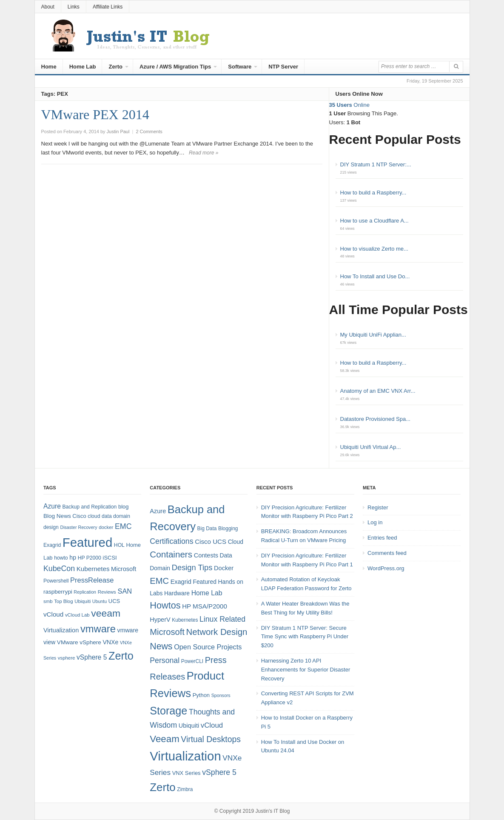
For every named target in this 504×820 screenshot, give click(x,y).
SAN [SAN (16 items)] (125, 591)
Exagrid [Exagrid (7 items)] (181, 582)
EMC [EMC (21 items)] (159, 581)
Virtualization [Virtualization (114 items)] (185, 756)
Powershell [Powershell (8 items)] (56, 581)
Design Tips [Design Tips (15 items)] (192, 567)
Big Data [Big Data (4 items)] (207, 529)
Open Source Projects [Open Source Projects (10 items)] (208, 647)
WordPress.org (386, 568)
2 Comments (149, 131)
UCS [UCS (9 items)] (114, 601)
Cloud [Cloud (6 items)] (236, 542)
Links (74, 7)
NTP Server (283, 67)
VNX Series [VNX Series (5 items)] (187, 773)
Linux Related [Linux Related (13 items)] (222, 619)
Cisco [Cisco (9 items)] (79, 516)
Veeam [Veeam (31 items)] (164, 739)
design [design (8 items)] (51, 527)
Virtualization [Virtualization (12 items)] (61, 630)
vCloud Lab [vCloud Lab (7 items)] (77, 615)
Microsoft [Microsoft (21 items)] (167, 632)
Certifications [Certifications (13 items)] (171, 541)
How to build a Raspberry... (373, 193)
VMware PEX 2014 (95, 114)
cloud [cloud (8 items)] (94, 516)
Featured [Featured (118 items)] (87, 542)
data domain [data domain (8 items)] (116, 516)
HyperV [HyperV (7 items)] (160, 620)
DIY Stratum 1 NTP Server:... (376, 164)
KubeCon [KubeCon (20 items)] (59, 569)
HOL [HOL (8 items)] (119, 545)
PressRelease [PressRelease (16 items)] (92, 580)
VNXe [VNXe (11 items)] (110, 642)
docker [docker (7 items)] (106, 527)
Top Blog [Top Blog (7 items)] (63, 601)
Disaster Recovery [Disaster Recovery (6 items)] (78, 527)
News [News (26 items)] (161, 646)
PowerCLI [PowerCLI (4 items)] (192, 661)
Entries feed (382, 538)
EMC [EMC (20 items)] (123, 526)
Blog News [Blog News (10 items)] (57, 516)
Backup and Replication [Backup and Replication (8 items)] (89, 507)
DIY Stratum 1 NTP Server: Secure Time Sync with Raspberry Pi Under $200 (305, 637)
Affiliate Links (108, 7)
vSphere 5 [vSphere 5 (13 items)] (219, 772)
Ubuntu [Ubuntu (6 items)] (100, 601)
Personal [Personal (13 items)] (165, 660)
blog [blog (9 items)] (123, 507)
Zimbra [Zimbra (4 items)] (185, 789)
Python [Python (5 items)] (201, 695)
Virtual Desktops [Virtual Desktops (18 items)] (211, 739)
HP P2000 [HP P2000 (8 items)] (90, 558)
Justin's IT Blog (273, 811)
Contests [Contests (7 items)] (206, 555)
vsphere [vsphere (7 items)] (67, 658)
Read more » (204, 153)
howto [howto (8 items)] (61, 558)
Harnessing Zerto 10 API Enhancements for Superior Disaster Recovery (306, 670)
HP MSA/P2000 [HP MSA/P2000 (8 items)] (205, 606)
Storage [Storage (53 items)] (168, 711)
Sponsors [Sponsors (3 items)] (221, 695)
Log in (375, 522)
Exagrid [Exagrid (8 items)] (52, 545)
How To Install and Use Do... (375, 276)
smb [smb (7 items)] (48, 601)
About (48, 7)
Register (378, 507)
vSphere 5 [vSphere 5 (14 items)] (92, 657)
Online (349, 105)
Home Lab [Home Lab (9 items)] (207, 593)
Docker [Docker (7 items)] (224, 568)
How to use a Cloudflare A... (374, 221)
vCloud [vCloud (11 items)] (212, 725)
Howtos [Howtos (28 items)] (165, 605)
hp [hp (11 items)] (73, 557)
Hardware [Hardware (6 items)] (177, 593)
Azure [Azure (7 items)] (158, 511)
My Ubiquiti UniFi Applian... (373, 335)
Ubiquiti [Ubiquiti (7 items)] (83, 601)
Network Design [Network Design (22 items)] (217, 632)
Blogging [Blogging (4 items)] (228, 529)
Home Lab (83, 67)
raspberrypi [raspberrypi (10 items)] (58, 592)
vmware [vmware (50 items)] (98, 629)
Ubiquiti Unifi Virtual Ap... (371, 447)
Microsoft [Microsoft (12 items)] (124, 569)
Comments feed (387, 553)
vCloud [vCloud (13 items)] (53, 614)
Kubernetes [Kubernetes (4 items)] (185, 620)
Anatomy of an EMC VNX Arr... (378, 391)
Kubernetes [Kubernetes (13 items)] (93, 569)
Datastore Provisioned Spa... (375, 419)
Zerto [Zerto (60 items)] (162, 787)
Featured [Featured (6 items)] (204, 582)
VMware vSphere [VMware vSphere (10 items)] (79, 642)
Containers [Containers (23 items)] (171, 554)
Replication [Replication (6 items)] (85, 592)
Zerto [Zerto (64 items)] (121, 656)
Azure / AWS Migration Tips (175, 67)
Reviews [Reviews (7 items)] (107, 592)
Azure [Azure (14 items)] (52, 506)
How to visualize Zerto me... (374, 249)
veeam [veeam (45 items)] (106, 613)
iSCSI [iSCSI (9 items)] (110, 558)
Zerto (115, 67)
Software (240, 67)
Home (49, 67)
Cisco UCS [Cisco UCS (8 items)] (211, 541)
